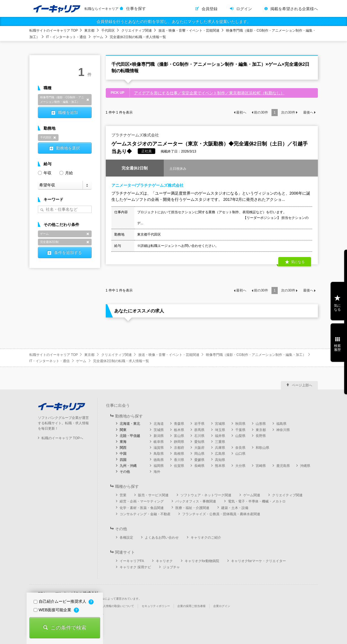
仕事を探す (136, 8)
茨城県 (159, 430)
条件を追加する (68, 253)
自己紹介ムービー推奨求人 (61, 601)
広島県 (220, 454)
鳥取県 (159, 454)
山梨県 (240, 436)
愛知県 (199, 442)
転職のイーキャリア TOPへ (62, 438)
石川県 (199, 436)
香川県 (179, 460)
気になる (298, 262)
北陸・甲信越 (130, 436)
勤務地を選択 (68, 148)
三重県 (220, 442)
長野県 (261, 436)
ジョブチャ (171, 567)
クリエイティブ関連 (137, 31)
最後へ (308, 112)
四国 (123, 460)
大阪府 (199, 448)
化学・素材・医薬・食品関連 (142, 508)
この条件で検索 (68, 628)
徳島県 (159, 460)
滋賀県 (159, 448)
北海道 (159, 424)
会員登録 (210, 9)
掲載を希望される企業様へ (294, 9)
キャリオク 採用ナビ (135, 567)
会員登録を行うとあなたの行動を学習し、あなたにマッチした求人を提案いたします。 (174, 21)
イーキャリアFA (132, 561)
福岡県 (159, 466)
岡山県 (199, 454)
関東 (123, 430)
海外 (157, 472)
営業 (123, 495)
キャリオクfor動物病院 (202, 561)
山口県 (240, 454)
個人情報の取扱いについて (117, 606)
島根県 (179, 454)
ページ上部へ (302, 385)
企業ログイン (222, 606)
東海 (123, 442)
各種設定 (126, 538)
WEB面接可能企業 (53, 610)
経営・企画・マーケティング (142, 501)
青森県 (179, 424)
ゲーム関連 (252, 495)
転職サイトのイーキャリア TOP (54, 31)
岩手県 (199, 424)
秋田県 (240, 424)
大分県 (240, 466)
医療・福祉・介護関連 (192, 508)
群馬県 (199, 430)
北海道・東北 (130, 424)
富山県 (179, 436)
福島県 (281, 424)
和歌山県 (262, 448)
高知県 (220, 460)
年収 (45, 172)
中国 (123, 454)
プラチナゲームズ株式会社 (135, 135)
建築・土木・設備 (235, 508)
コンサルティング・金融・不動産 (145, 514)
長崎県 (199, 466)
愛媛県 (199, 460)
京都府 (179, 448)
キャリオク (164, 561)
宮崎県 (261, 466)
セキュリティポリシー (156, 606)
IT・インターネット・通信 (66, 37)
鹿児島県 (283, 466)
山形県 (261, 424)
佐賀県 (179, 466)
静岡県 (179, 442)
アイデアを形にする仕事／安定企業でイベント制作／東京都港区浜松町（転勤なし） (209, 93)
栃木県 (179, 430)
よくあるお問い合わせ (162, 538)
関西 (123, 448)
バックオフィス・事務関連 (196, 501)
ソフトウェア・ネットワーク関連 (206, 495)
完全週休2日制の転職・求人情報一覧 (138, 37)
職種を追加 (68, 112)
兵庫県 (220, 448)
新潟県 (159, 436)
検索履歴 (337, 348)
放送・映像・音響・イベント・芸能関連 (189, 31)
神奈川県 (283, 430)
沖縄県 (305, 466)
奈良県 (240, 448)
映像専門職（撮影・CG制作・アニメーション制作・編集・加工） (256, 355)
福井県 (220, 436)
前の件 (261, 112)
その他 (125, 472)
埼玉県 (220, 430)
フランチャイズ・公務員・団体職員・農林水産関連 (221, 514)
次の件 (288, 112)
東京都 (89, 31)
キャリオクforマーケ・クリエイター (258, 561)
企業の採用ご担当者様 (191, 606)
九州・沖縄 (128, 466)
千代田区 (108, 31)
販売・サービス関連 (153, 495)
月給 (66, 172)
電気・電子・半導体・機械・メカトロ (257, 501)
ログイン (244, 9)
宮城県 (220, 424)
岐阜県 (159, 442)
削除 (88, 100)
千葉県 (240, 430)
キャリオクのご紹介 (206, 538)
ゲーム (98, 37)
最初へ (241, 112)
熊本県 (220, 466)
